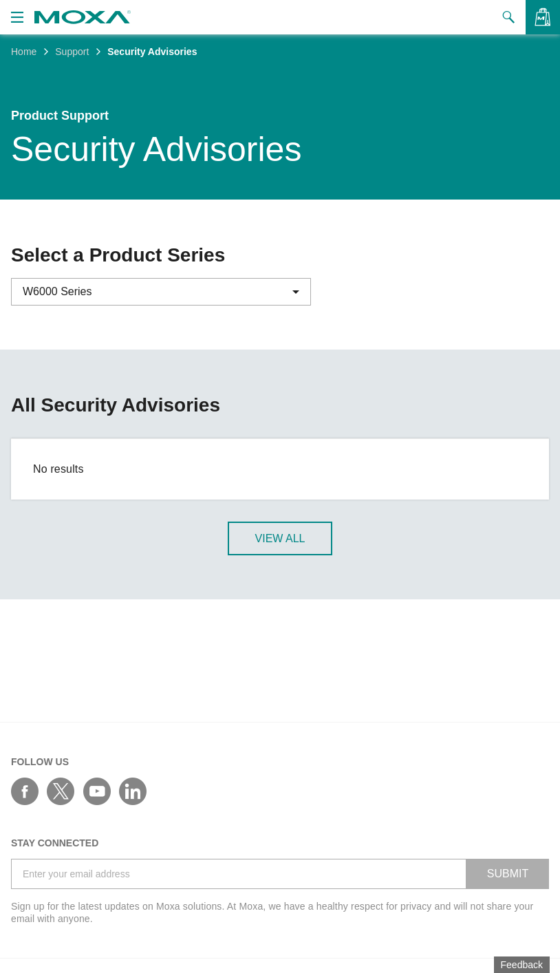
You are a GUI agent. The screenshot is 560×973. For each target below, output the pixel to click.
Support (72, 52)
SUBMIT (508, 874)
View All (280, 539)
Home (24, 52)
